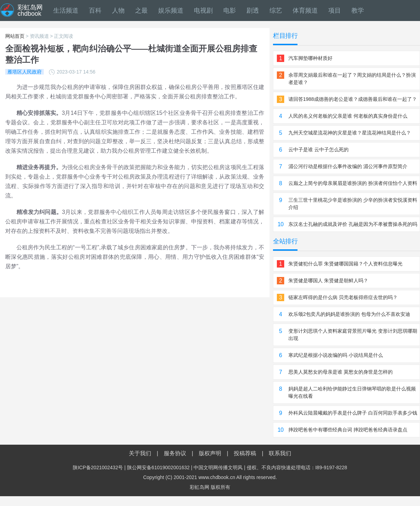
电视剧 (203, 11)
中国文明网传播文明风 (218, 467)
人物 (118, 11)
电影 (230, 11)
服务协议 (175, 453)
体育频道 (305, 11)
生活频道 (66, 11)
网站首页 (15, 36)
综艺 (276, 11)
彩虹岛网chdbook (30, 11)
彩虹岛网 (199, 487)
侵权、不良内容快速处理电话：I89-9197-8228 (297, 467)
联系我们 (280, 453)
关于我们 (140, 453)
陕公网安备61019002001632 (158, 467)
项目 (335, 11)
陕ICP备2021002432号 (98, 467)
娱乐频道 (171, 11)
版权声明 (210, 453)
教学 (358, 11)
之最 (141, 11)
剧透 (253, 11)
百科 (95, 11)
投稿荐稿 (245, 453)
